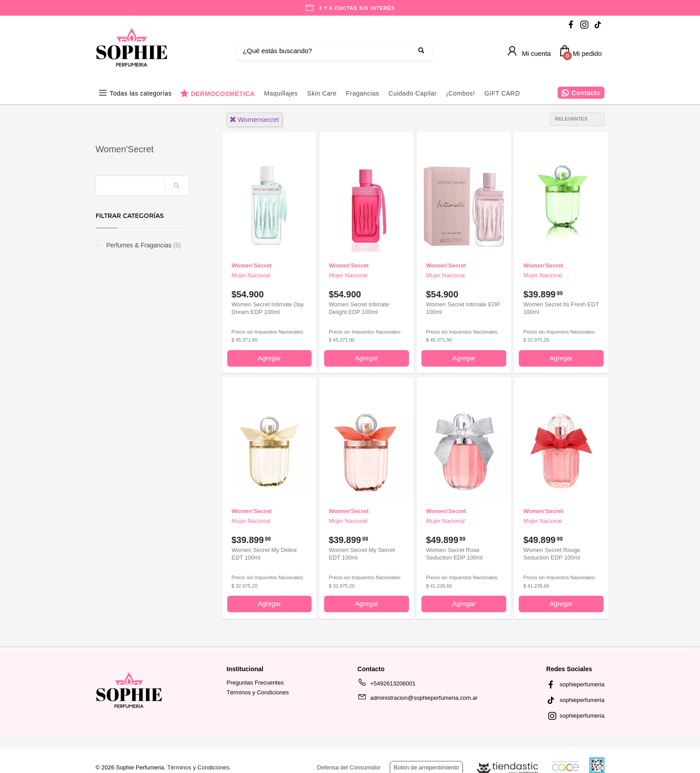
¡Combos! (460, 93)
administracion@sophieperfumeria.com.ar (418, 699)
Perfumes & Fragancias (143, 245)
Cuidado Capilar (412, 93)
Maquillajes (281, 93)
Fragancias (362, 93)
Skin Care (322, 93)
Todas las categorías (141, 93)
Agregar (269, 358)
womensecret (254, 119)
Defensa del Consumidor (349, 767)
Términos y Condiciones (258, 692)
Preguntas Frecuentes (255, 683)
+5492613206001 (387, 685)
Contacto (586, 93)
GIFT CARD (502, 93)
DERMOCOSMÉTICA (223, 94)
